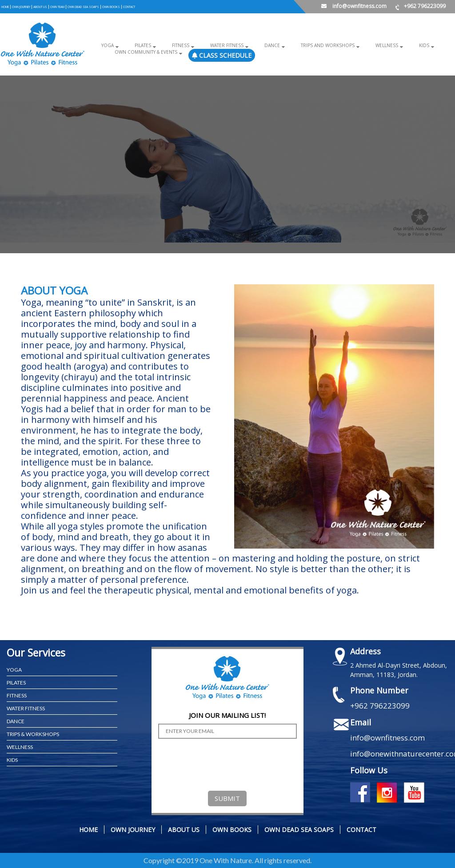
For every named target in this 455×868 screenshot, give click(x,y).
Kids (418, 45)
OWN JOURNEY (21, 7)
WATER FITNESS (26, 708)
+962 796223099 (421, 6)
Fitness (178, 45)
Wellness (381, 45)
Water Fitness (224, 45)
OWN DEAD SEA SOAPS (84, 7)
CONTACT (131, 7)
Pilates (141, 45)
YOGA (14, 670)
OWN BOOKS (113, 7)
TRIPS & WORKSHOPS (33, 734)
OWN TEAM (58, 7)
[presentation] (226, 763)
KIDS (12, 760)
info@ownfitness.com (354, 6)
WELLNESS (20, 747)
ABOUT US (41, 7)
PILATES (16, 683)
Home (5, 7)
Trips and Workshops (323, 45)
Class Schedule (221, 55)
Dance (268, 45)
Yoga (107, 45)
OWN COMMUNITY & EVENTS (145, 52)
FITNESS (17, 695)
